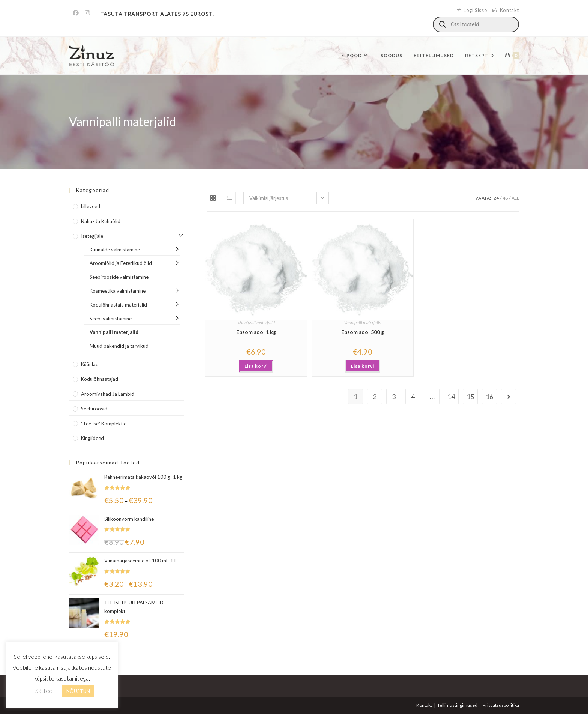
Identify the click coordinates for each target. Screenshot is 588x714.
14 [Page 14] (451, 397)
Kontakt (424, 705)
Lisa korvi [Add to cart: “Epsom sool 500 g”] (363, 366)
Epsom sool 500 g (363, 332)
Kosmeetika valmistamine (118, 291)
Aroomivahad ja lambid (108, 394)
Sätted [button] (44, 691)
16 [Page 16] (489, 397)
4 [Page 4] (413, 397)
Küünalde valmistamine (115, 250)
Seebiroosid (94, 409)
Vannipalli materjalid (256, 322)
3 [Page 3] (394, 397)
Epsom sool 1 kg (256, 332)
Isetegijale (92, 236)
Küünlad (90, 364)
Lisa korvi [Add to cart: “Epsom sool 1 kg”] (256, 366)
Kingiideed (92, 438)
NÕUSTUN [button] (78, 691)
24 (496, 198)
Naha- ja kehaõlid (101, 221)
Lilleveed (91, 206)
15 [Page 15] (470, 397)
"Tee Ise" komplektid (104, 424)
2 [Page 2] (375, 397)
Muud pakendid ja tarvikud (119, 346)
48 (505, 198)
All (515, 198)
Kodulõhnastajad (100, 379)
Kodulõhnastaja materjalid (118, 305)
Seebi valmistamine (111, 319)
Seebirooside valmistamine (119, 277)
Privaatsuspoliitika (501, 705)
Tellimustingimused (457, 705)
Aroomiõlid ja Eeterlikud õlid (121, 263)
